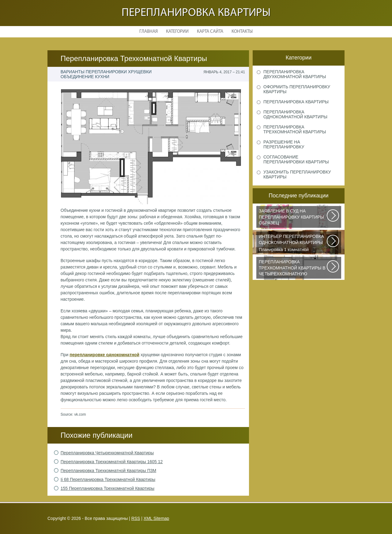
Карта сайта (210, 32)
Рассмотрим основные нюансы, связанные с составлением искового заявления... (293, 218)
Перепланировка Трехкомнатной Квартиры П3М (108, 471)
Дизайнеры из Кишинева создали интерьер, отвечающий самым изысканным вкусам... (293, 269)
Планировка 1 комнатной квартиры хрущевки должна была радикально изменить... (293, 243)
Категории (177, 32)
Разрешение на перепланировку (284, 144)
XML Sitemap (156, 518)
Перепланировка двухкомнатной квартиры (295, 74)
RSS (136, 518)
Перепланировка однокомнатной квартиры (295, 114)
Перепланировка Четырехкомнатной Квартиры (107, 453)
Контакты (242, 32)
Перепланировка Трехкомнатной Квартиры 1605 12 (112, 462)
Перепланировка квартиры (196, 13)
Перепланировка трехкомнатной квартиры (295, 129)
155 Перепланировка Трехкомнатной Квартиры (107, 488)
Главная (149, 32)
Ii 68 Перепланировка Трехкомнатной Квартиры (108, 479)
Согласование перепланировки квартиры (296, 159)
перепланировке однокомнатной (104, 355)
